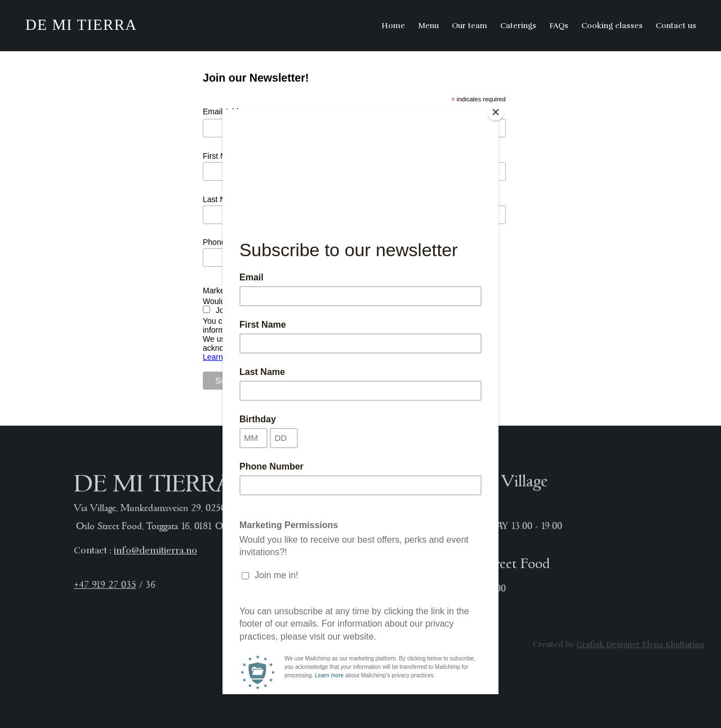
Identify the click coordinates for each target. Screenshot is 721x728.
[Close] (496, 112)
